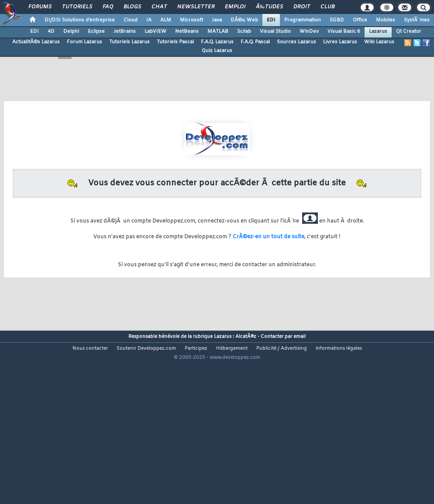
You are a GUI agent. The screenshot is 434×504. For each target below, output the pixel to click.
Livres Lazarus (340, 42)
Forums (40, 7)
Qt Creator (409, 31)
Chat (159, 7)
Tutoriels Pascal (175, 42)
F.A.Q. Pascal (255, 42)
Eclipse (96, 31)
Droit (302, 7)
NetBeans (187, 31)
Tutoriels (77, 7)
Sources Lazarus (296, 42)
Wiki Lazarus (379, 42)
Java (217, 20)
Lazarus (378, 31)
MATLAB (218, 31)
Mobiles (386, 20)
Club (327, 7)
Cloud (131, 20)
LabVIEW (155, 31)
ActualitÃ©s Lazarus (36, 42)
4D (51, 31)
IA (149, 20)
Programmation (303, 20)
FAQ (108, 7)
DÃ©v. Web (244, 20)
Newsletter (196, 7)
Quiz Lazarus (217, 51)
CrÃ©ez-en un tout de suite (269, 237)
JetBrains (125, 31)
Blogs (132, 7)
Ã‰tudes (269, 7)
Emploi (235, 7)
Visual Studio (275, 31)
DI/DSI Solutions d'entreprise (80, 20)
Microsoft (191, 20)
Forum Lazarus (84, 42)
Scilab (244, 31)
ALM (166, 20)
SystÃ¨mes (417, 20)
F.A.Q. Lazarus (217, 42)
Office (360, 20)
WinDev (309, 31)
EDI (271, 20)
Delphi (71, 31)
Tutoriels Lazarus (129, 42)
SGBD (337, 20)
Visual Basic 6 (344, 31)
